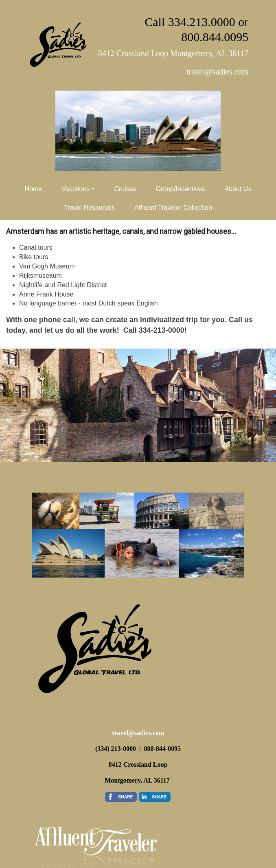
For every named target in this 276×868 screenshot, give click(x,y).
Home (34, 189)
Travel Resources (89, 208)
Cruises (125, 189)
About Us (238, 189)
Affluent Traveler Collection (173, 208)
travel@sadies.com (138, 733)
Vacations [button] (76, 189)
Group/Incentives (181, 189)
